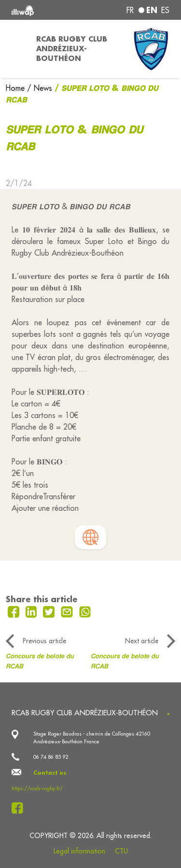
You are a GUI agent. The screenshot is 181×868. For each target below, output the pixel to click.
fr (130, 10)
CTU (121, 851)
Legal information (79, 851)
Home (16, 88)
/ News (40, 88)
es (165, 10)
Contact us (50, 773)
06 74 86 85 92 (51, 757)
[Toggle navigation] (15, 49)
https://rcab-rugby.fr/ (37, 788)
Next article (142, 641)
